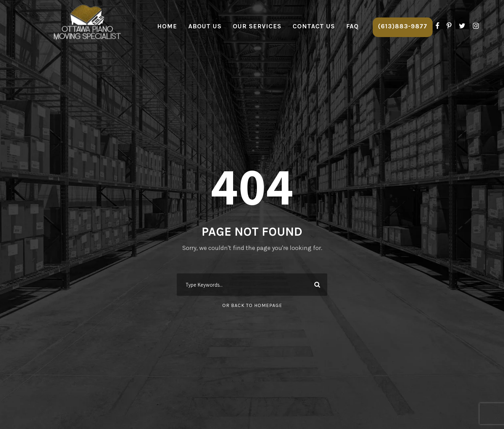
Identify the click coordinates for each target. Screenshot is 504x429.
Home (167, 26)
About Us (205, 26)
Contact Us (314, 26)
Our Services (257, 26)
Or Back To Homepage (252, 305)
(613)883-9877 (403, 26)
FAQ (352, 26)
